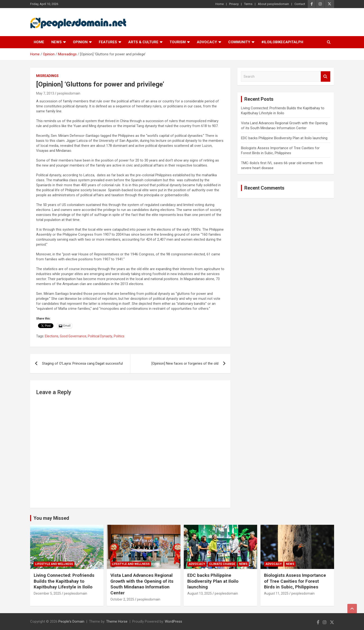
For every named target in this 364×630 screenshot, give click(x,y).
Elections (52, 336)
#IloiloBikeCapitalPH (282, 42)
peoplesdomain (69, 93)
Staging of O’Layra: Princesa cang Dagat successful (82, 363)
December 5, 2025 (47, 593)
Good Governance (73, 336)
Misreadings (47, 76)
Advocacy (207, 42)
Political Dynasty (100, 336)
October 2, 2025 (122, 599)
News (57, 42)
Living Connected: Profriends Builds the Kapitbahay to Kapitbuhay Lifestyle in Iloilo (64, 581)
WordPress (173, 621)
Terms (248, 4)
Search (326, 77)
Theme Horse (117, 621)
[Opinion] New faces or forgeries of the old (185, 363)
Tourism (178, 42)
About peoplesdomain (273, 4)
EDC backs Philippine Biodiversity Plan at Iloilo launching (284, 138)
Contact (300, 4)
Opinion (80, 42)
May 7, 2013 (45, 93)
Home (220, 4)
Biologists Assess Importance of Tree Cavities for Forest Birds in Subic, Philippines (295, 581)
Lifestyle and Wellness (54, 564)
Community (239, 42)
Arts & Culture (143, 42)
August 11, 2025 (276, 593)
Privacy (234, 4)
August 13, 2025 (200, 593)
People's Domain (71, 621)
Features (108, 42)
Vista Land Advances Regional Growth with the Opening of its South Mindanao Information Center (142, 584)
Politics (119, 336)
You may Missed (51, 518)
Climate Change (222, 564)
